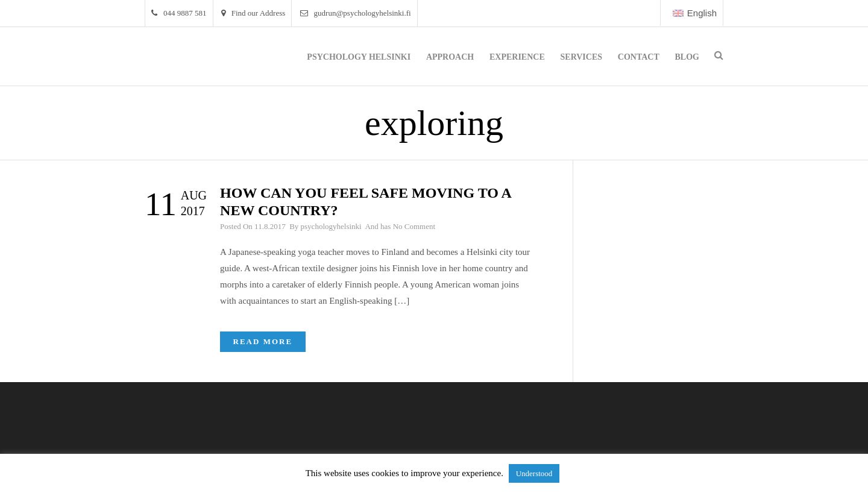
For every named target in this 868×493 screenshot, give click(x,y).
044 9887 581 (179, 13)
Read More (263, 341)
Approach (450, 57)
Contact (639, 57)
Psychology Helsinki (359, 57)
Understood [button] (534, 473)
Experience (517, 57)
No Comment (414, 226)
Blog (687, 57)
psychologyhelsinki (331, 226)
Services (582, 57)
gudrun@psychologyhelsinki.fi (356, 13)
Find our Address (253, 13)
